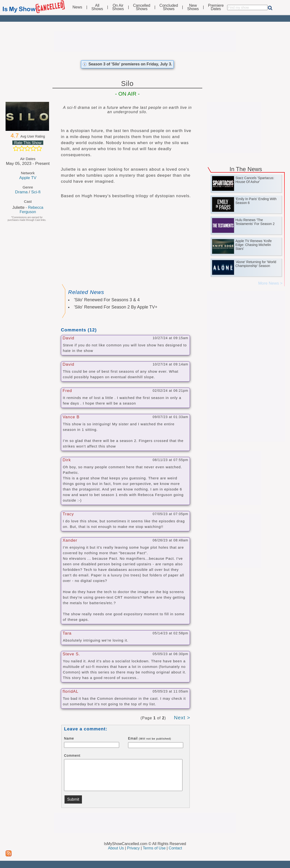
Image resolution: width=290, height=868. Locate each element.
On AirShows (118, 7)
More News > (270, 283)
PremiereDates (216, 7)
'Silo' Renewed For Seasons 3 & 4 (107, 300)
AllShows (97, 7)
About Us (116, 848)
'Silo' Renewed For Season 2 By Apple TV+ (116, 307)
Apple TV (28, 178)
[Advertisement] (145, 42)
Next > (182, 717)
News (77, 7)
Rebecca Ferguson (31, 210)
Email (150, 738)
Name (69, 738)
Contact (175, 848)
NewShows (193, 7)
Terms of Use (154, 848)
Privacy (133, 848)
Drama (21, 192)
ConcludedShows (169, 7)
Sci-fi (36, 192)
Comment (72, 756)
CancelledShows (142, 7)
